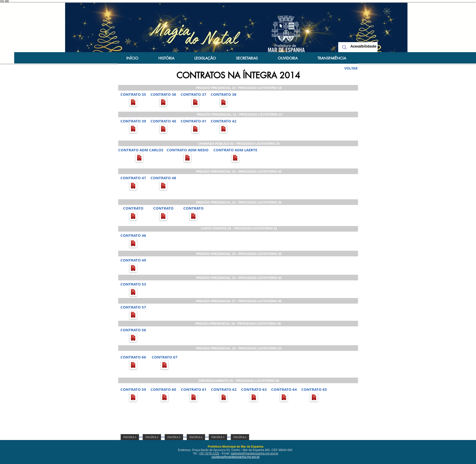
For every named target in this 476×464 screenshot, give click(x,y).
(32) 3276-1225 (209, 453)
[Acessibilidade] (364, 46)
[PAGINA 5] (218, 437)
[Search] (344, 47)
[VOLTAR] (351, 68)
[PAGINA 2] (152, 437)
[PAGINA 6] (240, 437)
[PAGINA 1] (130, 437)
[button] (133, 94)
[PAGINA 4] (196, 437)
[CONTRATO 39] (133, 121)
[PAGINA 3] (174, 437)
